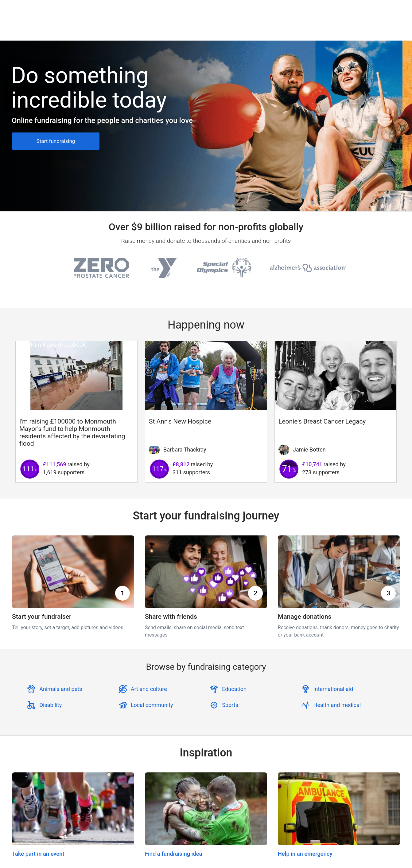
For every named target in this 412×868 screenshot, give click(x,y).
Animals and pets (61, 689)
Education (234, 689)
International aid (333, 689)
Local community (152, 705)
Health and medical (337, 705)
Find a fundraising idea (173, 854)
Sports (230, 705)
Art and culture (149, 689)
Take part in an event (38, 854)
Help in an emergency (305, 854)
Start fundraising (56, 141)
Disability (51, 705)
